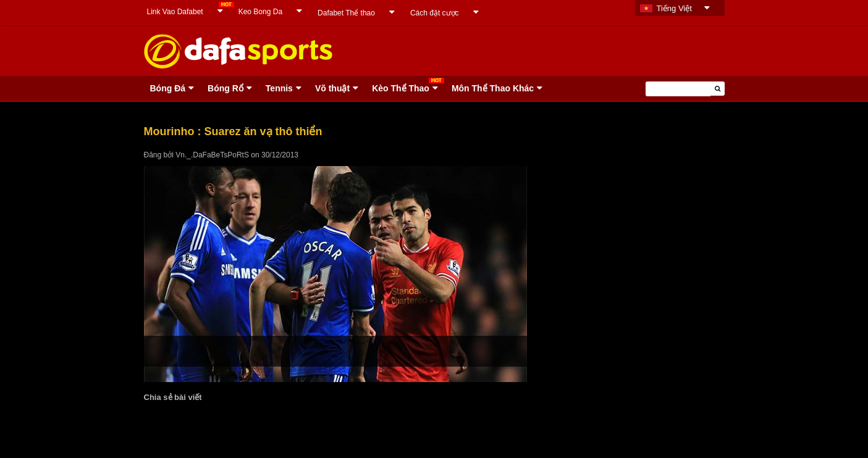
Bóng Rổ (225, 88)
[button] (718, 89)
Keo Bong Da (260, 12)
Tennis (279, 88)
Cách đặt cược (435, 13)
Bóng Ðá (168, 88)
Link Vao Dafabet (175, 12)
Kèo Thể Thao (401, 88)
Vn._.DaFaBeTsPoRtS (212, 155)
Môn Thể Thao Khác (493, 88)
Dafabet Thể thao (346, 13)
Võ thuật (332, 88)
